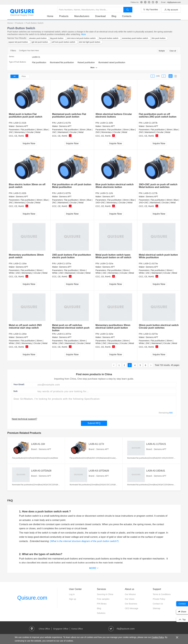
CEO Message (132, 608)
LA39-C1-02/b (20, 193)
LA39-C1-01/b (20, 123)
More (84, 34)
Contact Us (158, 604)
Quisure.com (32, 598)
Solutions (101, 613)
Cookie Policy (158, 637)
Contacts (127, 16)
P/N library (102, 604)
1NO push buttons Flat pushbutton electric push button (72, 256)
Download (100, 16)
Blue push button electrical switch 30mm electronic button (115, 186)
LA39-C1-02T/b (64, 193)
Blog (114, 16)
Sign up (72, 599)
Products (64, 16)
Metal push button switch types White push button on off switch (113, 256)
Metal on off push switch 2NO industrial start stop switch (25, 326)
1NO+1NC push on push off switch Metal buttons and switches (158, 186)
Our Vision (130, 599)
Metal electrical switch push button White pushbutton (158, 256)
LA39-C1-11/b (106, 193)
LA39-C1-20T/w (64, 334)
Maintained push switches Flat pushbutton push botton (69, 115)
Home (50, 16)
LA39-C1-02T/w (151, 334)
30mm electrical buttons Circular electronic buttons (114, 115)
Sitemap (156, 608)
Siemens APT (22, 126)
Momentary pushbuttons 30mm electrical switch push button (113, 326)
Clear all (173, 51)
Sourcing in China (105, 594)
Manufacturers (82, 16)
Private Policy (159, 599)
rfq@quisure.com (174, 2)
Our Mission (130, 594)
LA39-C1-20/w (20, 334)
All (14, 76)
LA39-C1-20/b (106, 123)
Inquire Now (29, 143)
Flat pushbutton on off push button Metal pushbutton (72, 186)
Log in (72, 594)
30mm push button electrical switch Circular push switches (159, 326)
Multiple (162, 51)
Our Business (131, 604)
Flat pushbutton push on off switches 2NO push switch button (158, 115)
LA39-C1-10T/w (64, 264)
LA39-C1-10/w (20, 264)
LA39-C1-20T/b (150, 123)
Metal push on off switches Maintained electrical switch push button (71, 328)
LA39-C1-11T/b (150, 193)
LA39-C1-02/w (107, 334)
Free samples (103, 599)
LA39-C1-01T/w (151, 264)
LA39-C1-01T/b (64, 123)
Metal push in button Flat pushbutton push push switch (26, 115)
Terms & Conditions (162, 594)
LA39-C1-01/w (107, 264)
